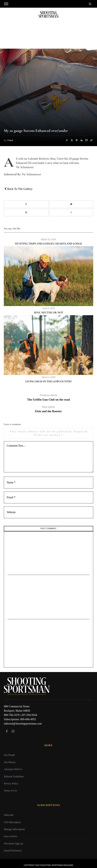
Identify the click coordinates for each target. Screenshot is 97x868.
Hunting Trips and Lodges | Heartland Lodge (49, 244)
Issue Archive (11, 836)
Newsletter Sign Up (13, 844)
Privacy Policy (11, 784)
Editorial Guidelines (14, 776)
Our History (10, 762)
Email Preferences (13, 851)
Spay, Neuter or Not (49, 312)
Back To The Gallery (18, 189)
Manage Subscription (14, 829)
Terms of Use (10, 791)
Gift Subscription (12, 822)
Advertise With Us (13, 769)
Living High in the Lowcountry (49, 381)
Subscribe (9, 815)
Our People (9, 755)
